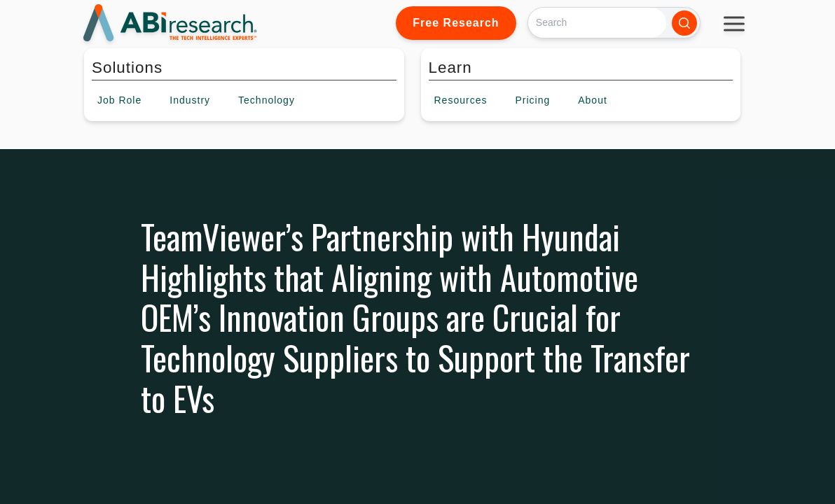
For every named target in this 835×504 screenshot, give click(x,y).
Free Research (456, 23)
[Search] (597, 23)
